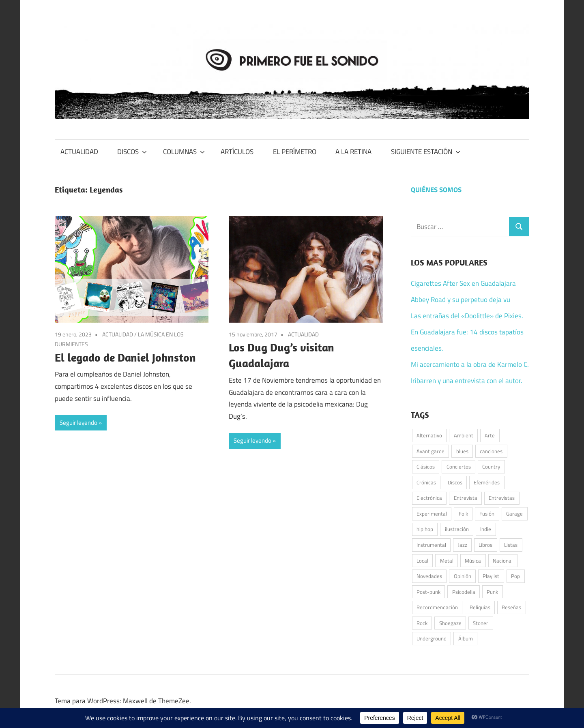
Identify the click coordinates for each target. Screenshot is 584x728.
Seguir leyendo (78, 423)
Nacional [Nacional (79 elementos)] (503, 561)
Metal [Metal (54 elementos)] (447, 561)
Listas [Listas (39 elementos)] (511, 545)
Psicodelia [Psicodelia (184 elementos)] (464, 592)
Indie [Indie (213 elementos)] (486, 529)
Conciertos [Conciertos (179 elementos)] (459, 467)
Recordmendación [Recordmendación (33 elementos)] (437, 607)
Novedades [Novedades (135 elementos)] (429, 576)
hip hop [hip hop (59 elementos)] (425, 529)
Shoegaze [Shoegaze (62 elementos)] (450, 623)
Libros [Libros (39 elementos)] (485, 545)
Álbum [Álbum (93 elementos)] (466, 638)
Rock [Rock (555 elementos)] (422, 623)
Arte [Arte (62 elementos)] (490, 435)
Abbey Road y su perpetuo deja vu (461, 300)
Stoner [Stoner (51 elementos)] (481, 623)
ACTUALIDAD (79, 152)
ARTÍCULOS (237, 152)
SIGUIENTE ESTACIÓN (426, 152)
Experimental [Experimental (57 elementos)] (432, 514)
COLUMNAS (184, 152)
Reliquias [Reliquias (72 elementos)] (480, 607)
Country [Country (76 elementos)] (491, 467)
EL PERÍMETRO (295, 152)
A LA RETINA (353, 152)
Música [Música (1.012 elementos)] (473, 561)
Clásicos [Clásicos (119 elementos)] (426, 467)
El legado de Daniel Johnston (125, 357)
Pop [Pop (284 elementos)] (515, 576)
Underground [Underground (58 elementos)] (432, 638)
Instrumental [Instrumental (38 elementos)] (431, 545)
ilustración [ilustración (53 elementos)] (457, 529)
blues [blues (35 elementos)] (462, 451)
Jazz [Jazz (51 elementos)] (463, 545)
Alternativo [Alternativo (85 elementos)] (429, 435)
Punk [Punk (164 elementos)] (492, 592)
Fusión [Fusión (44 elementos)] (487, 514)
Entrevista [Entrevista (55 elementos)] (466, 498)
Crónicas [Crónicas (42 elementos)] (426, 482)
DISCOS (132, 152)
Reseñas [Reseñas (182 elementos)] (511, 607)
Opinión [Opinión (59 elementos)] (463, 576)
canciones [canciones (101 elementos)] (491, 451)
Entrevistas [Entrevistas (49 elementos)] (502, 498)
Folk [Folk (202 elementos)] (463, 514)
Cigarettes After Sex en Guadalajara (463, 283)
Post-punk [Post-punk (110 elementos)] (428, 592)
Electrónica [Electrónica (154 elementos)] (429, 498)
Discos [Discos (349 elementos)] (455, 482)
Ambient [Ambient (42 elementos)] (464, 435)
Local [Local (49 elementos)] (422, 561)
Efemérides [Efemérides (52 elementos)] (487, 482)
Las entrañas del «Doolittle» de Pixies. (467, 316)
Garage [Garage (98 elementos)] (514, 514)
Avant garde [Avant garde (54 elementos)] (430, 451)
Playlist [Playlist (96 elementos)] (491, 576)
